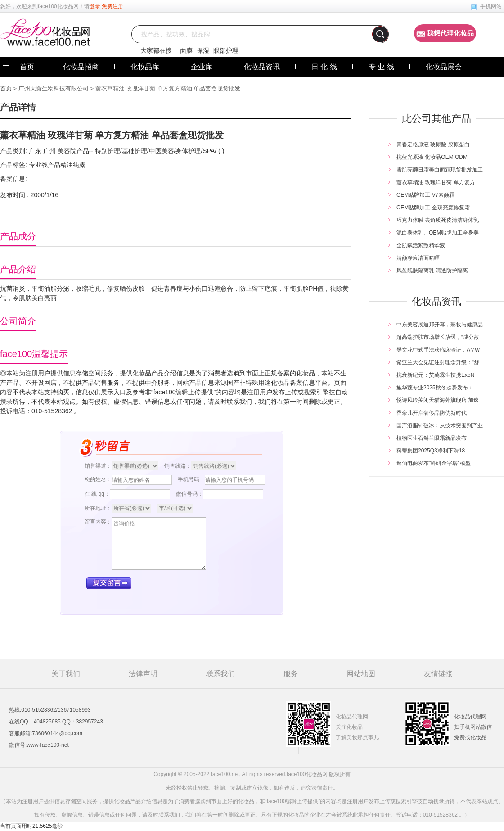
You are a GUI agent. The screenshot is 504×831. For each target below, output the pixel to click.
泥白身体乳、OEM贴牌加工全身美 (438, 233)
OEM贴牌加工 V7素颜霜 (425, 195)
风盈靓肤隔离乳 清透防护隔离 (432, 271)
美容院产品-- (74, 151)
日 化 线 (324, 67)
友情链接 (438, 674)
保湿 (203, 50)
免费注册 (112, 6)
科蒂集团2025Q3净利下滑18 (431, 451)
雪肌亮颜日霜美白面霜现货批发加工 (440, 170)
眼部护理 (226, 50)
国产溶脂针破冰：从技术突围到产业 (440, 425)
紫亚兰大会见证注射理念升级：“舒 (438, 362)
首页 (6, 88)
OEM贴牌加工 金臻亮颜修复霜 (433, 208)
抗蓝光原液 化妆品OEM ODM (432, 157)
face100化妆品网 (58, 6)
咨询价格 (159, 544)
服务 (291, 674)
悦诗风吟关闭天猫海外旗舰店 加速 (438, 400)
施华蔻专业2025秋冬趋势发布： (435, 388)
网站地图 (361, 674)
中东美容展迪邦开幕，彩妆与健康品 (440, 325)
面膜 (186, 50)
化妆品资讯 (262, 67)
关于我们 (66, 674)
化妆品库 (145, 67)
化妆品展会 (444, 67)
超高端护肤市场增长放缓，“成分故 (438, 337)
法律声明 (143, 674)
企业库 (202, 67)
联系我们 (220, 674)
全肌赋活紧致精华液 (421, 245)
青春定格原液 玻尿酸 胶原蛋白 (433, 145)
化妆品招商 (81, 67)
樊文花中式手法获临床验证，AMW (438, 350)
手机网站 (491, 6)
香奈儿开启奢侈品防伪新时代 (432, 413)
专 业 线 (381, 67)
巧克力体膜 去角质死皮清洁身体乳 (438, 220)
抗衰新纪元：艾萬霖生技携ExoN (435, 375)
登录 (95, 6)
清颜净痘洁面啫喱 (418, 258)
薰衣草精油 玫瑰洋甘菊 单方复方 (436, 182)
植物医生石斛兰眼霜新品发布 (432, 438)
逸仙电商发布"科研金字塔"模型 (434, 463)
